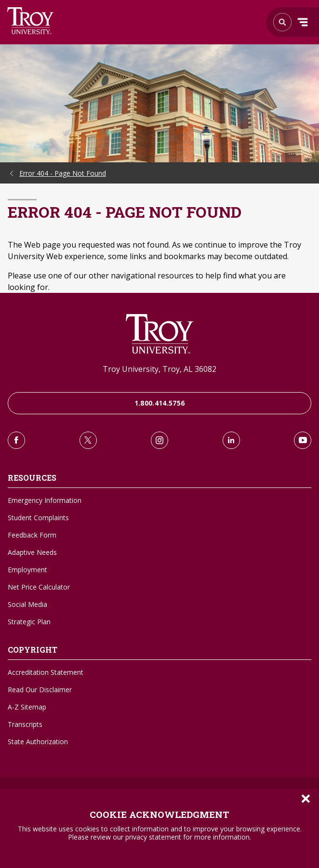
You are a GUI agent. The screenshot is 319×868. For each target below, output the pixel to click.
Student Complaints (38, 518)
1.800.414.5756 (160, 403)
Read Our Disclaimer (40, 690)
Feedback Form (32, 535)
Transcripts (25, 724)
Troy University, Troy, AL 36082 (159, 369)
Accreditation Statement (46, 672)
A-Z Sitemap (27, 707)
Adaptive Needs (32, 552)
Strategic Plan (29, 622)
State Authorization (38, 742)
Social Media (27, 604)
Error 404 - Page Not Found (63, 173)
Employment (27, 570)
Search (31, 21)
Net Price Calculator (39, 587)
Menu (303, 22)
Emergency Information (45, 500)
